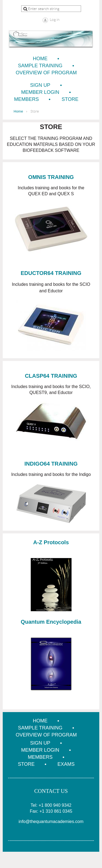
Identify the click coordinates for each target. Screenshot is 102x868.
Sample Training (40, 66)
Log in (55, 20)
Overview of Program (46, 73)
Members (27, 99)
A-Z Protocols (51, 542)
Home (40, 59)
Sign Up (40, 85)
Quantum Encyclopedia (51, 622)
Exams (66, 764)
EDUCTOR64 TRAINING (51, 273)
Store (70, 99)
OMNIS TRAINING (51, 177)
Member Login (40, 92)
